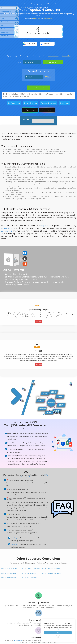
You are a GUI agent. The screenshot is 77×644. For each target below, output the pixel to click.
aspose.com (37, 19)
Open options (38, 87)
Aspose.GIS (46, 226)
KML (28, 274)
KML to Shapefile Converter (51, 573)
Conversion (25, 7)
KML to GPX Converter (9, 573)
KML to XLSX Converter (29, 578)
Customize (51, 637)
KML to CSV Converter (9, 569)
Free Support (15, 538)
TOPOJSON (29, 62)
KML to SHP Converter (9, 578)
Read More (38, 321)
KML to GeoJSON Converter (31, 569)
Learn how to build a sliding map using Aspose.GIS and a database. (38, 4)
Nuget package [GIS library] (30, 110)
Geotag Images (64, 103)
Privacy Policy (66, 56)
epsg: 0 (48, 77)
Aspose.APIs (7, 228)
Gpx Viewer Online (14, 103)
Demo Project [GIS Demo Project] (47, 110)
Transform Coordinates (48, 103)
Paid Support (15, 544)
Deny (65, 637)
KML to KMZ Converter (29, 573)
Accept (58, 633)
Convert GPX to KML (30, 103)
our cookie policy (55, 629)
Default (29, 77)
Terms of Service (53, 56)
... (43, 121)
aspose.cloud (48, 19)
